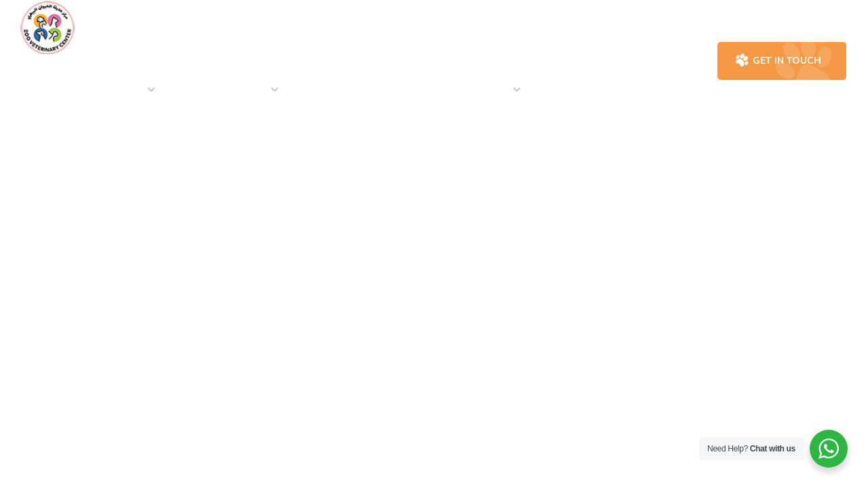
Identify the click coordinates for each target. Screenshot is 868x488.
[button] (652, 61)
